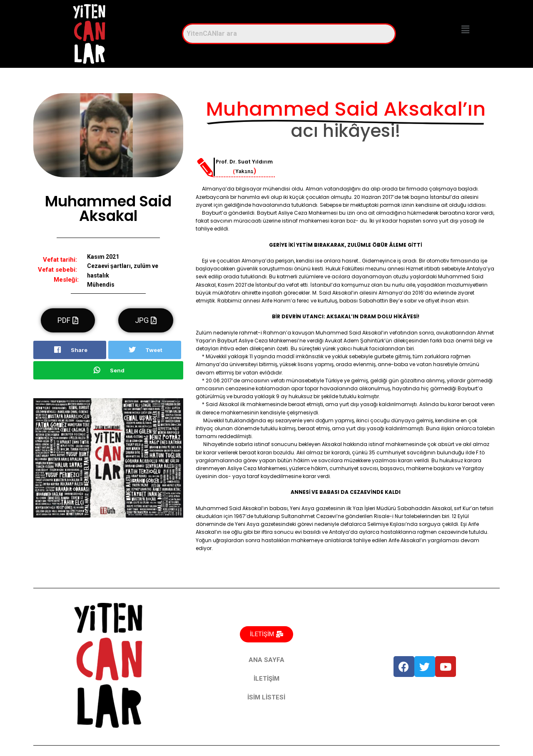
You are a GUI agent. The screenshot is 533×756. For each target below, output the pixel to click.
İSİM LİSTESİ (266, 697)
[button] (466, 30)
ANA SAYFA (266, 660)
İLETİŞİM (266, 679)
